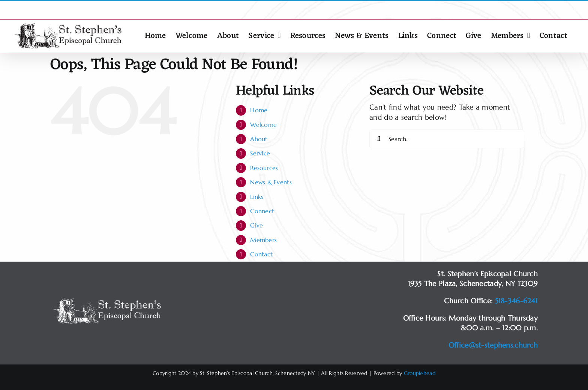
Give (256, 225)
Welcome (263, 125)
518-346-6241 (516, 301)
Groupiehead (420, 373)
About (259, 139)
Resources (264, 168)
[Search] (379, 139)
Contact (261, 254)
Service (260, 153)
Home (259, 110)
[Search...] (447, 139)
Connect (262, 211)
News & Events (271, 182)
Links (257, 197)
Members (263, 240)
